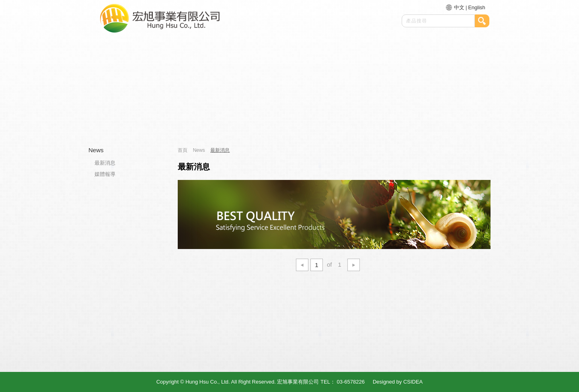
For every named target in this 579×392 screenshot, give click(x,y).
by (399, 382)
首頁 (131, 124)
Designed (384, 382)
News (96, 150)
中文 (459, 7)
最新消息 (364, 124)
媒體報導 (105, 174)
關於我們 (211, 124)
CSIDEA (413, 382)
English (477, 7)
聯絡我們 (443, 124)
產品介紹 (289, 124)
